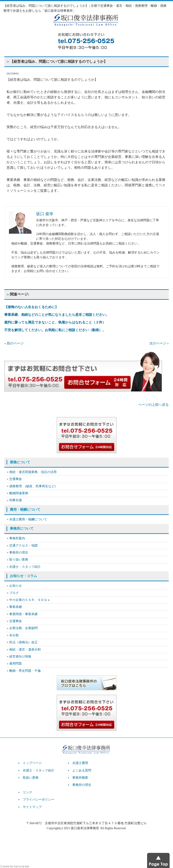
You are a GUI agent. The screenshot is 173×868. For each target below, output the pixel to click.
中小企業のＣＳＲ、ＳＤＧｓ (30, 600)
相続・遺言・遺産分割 (25, 650)
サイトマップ (32, 807)
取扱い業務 (31, 778)
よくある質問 (82, 770)
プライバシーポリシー (39, 800)
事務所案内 (17, 538)
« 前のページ (14, 343)
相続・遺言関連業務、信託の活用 (33, 472)
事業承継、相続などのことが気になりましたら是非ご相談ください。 (57, 315)
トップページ (32, 763)
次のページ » (159, 343)
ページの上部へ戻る (154, 405)
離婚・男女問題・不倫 (25, 671)
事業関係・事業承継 (23, 614)
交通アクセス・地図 (23, 546)
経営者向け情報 (20, 657)
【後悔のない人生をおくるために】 (31, 307)
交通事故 (16, 479)
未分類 (14, 635)
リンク (27, 792)
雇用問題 (16, 664)
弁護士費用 (80, 763)
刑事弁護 (16, 500)
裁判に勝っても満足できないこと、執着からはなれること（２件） (55, 322)
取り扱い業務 (19, 560)
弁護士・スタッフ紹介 (25, 567)
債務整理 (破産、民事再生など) (32, 486)
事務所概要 (80, 778)
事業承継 (16, 607)
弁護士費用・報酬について (28, 519)
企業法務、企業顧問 (23, 628)
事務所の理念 (19, 553)
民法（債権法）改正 (23, 642)
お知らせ (16, 586)
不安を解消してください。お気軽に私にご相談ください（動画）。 (55, 330)
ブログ (14, 593)
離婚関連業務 (19, 493)
